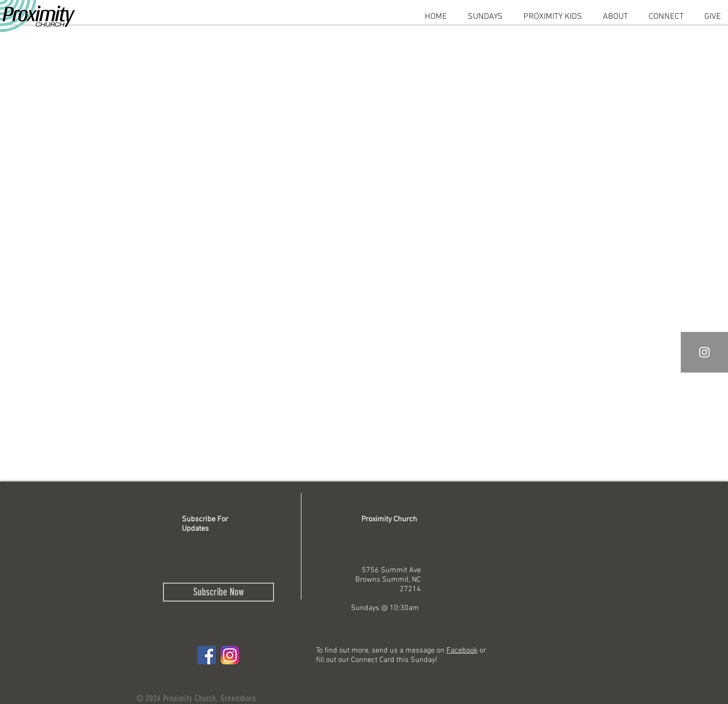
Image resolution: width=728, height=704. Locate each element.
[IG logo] (230, 655)
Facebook (462, 651)
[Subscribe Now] (218, 592)
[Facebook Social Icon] (207, 655)
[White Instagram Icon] (704, 352)
